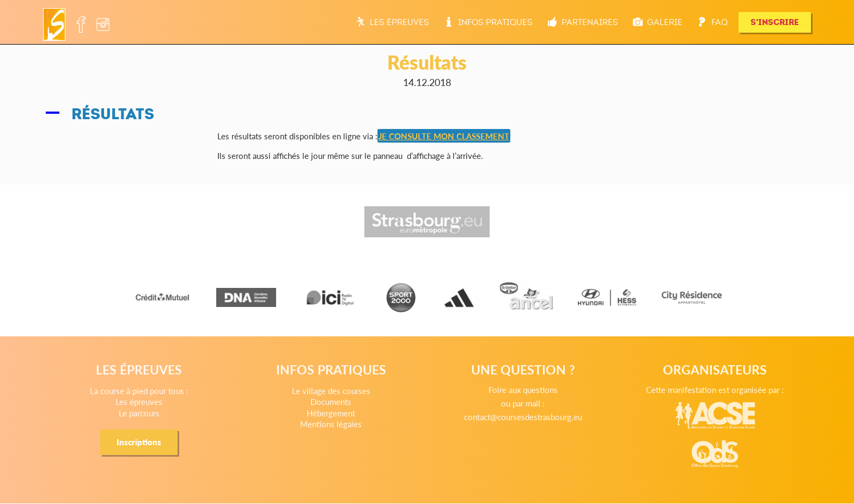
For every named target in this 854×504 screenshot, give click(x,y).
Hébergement (331, 413)
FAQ (712, 22)
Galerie (658, 22)
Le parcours (139, 413)
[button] (427, 114)
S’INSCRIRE (775, 22)
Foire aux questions (523, 389)
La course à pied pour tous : (139, 391)
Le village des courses (331, 391)
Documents (331, 401)
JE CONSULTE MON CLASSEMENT (444, 136)
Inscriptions (139, 442)
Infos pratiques (488, 22)
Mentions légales (331, 424)
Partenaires (583, 22)
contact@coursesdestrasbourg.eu (523, 417)
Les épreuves (392, 22)
